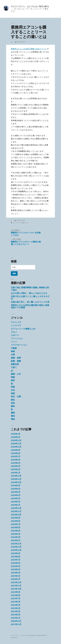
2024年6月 (16, 489)
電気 (13, 419)
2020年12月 (16, 621)
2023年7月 (16, 524)
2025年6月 (16, 460)
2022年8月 (16, 557)
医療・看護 (16, 361)
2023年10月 (16, 515)
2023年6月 (16, 528)
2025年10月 (16, 447)
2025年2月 (16, 469)
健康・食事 (16, 358)
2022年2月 (16, 576)
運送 (13, 416)
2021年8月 (16, 595)
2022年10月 (16, 550)
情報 (13, 377)
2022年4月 (16, 569)
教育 (13, 380)
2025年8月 (16, 453)
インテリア (16, 326)
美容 (13, 403)
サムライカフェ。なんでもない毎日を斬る (30, 6)
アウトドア (16, 322)
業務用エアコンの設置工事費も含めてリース (29, 49)
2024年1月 (16, 505)
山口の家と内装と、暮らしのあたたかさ (29, 293)
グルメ (14, 332)
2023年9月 (16, 518)
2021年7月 (16, 599)
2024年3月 (16, 498)
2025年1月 (16, 473)
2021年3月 (16, 611)
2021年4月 (16, 608)
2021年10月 (16, 589)
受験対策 (15, 364)
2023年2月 (16, 540)
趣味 (13, 406)
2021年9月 (16, 592)
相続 (13, 393)
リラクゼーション (19, 345)
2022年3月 (16, 573)
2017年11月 (16, 624)
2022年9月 (16, 553)
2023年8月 (16, 521)
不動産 (14, 348)
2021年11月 (16, 586)
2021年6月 (16, 602)
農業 (13, 413)
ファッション (17, 338)
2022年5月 (16, 566)
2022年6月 (16, 563)
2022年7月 (16, 560)
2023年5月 (16, 531)
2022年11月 (16, 547)
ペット (14, 342)
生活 (13, 390)
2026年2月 (16, 437)
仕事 (13, 355)
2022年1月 (16, 579)
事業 (13, 351)
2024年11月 (16, 479)
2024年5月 (16, 492)
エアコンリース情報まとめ (20, 223)
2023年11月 (16, 511)
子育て (14, 367)
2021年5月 (16, 605)
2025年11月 (16, 444)
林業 (13, 387)
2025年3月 (16, 466)
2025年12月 (16, 440)
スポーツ (15, 335)
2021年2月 (16, 615)
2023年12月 (16, 508)
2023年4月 (16, 534)
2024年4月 (16, 495)
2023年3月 (16, 537)
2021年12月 (16, 582)
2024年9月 (16, 486)
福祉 (13, 400)
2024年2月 (16, 502)
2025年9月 (16, 450)
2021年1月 (16, 618)
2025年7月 (16, 457)
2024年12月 (16, 476)
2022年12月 (16, 544)
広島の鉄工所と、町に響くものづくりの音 (30, 302)
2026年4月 (16, 434)
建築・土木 (16, 374)
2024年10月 (16, 482)
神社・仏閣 (16, 397)
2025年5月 (16, 463)
